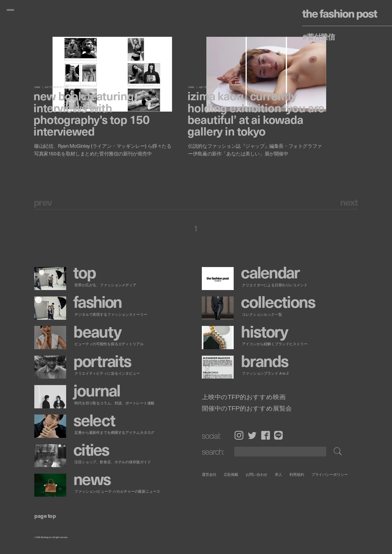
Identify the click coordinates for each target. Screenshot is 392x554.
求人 (279, 474)
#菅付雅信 (318, 36)
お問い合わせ (256, 474)
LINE (278, 435)
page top (45, 516)
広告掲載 (231, 474)
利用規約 (297, 474)
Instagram (239, 435)
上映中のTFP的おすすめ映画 (244, 397)
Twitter (252, 435)
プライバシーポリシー (330, 474)
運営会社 (209, 474)
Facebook (266, 435)
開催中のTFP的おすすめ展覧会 (247, 409)
